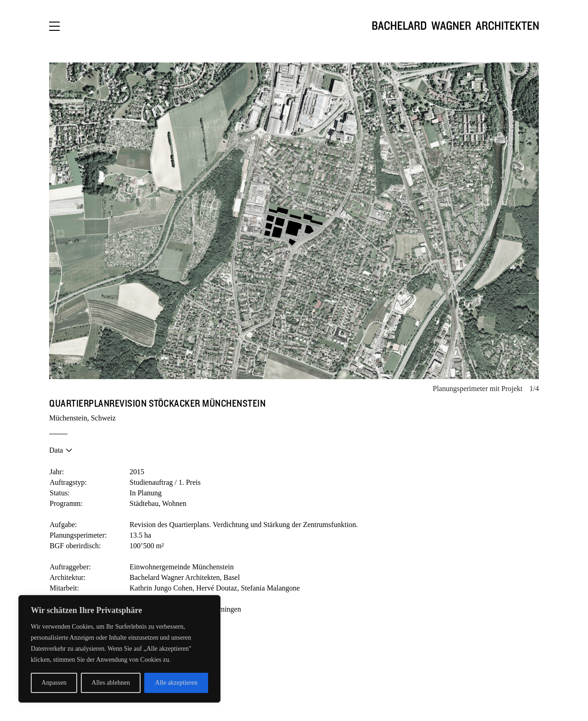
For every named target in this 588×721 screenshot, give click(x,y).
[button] (172, 221)
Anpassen (54, 683)
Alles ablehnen (111, 683)
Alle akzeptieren (176, 683)
